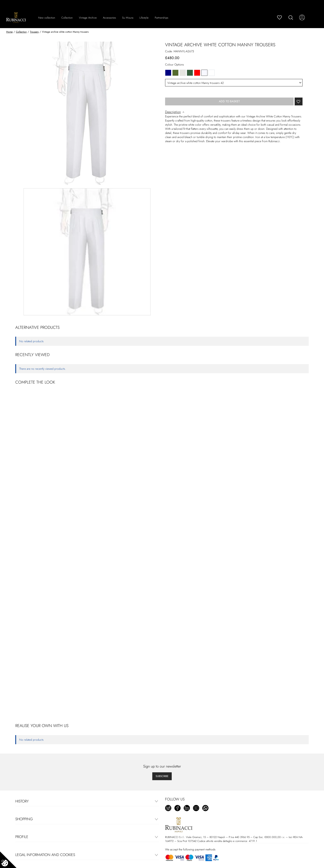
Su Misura (128, 18)
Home (9, 32)
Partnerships (161, 18)
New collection (47, 18)
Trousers (34, 32)
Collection (67, 18)
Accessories (109, 18)
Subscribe (162, 776)
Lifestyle (144, 18)
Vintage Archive (88, 18)
